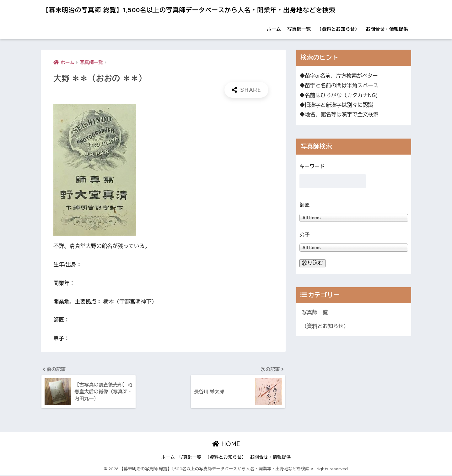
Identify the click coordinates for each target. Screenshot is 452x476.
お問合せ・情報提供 (387, 29)
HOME (226, 444)
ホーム (274, 29)
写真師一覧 (299, 29)
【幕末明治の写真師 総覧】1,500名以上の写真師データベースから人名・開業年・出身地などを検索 (211, 10)
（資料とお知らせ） (338, 29)
